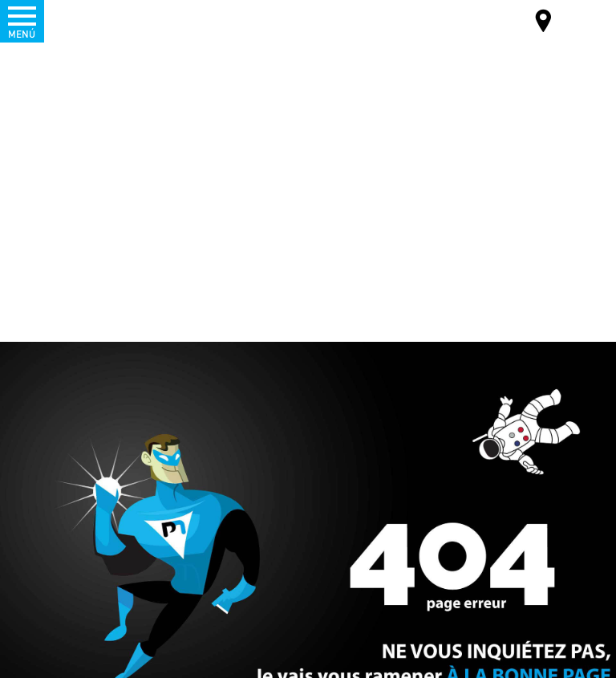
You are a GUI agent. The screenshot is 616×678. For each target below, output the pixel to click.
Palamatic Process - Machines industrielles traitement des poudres (99, 20)
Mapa (544, 23)
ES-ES (573, 20)
